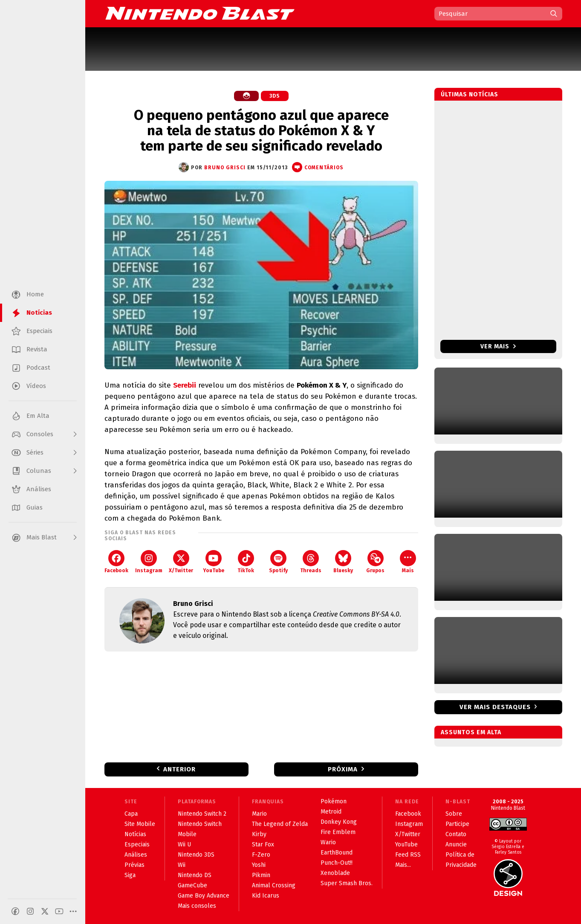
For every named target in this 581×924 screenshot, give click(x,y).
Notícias (135, 834)
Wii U (184, 844)
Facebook (116, 562)
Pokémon (334, 801)
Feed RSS (408, 855)
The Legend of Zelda (280, 824)
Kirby (259, 834)
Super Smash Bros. (347, 883)
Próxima (343, 769)
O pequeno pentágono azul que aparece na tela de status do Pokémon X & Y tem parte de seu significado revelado (261, 130)
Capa (131, 814)
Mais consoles (197, 906)
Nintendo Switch (200, 824)
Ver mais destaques (495, 707)
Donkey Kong (339, 822)
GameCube (192, 885)
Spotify (278, 562)
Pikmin (261, 875)
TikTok (246, 562)
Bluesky (343, 562)
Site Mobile (140, 824)
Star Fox (263, 844)
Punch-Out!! (337, 863)
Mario (259, 814)
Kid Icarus (266, 896)
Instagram (149, 562)
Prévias (134, 865)
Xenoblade (335, 873)
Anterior (179, 769)
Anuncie (456, 844)
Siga (130, 875)
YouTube (214, 562)
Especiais (137, 844)
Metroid (331, 812)
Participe (457, 824)
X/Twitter (181, 562)
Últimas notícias (470, 94)
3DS (275, 96)
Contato (456, 834)
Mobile (187, 834)
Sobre (454, 814)
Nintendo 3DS (196, 855)
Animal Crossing (274, 885)
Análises (136, 855)
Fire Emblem (338, 832)
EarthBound (337, 853)
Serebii (185, 385)
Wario (328, 842)
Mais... (403, 865)
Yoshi (259, 865)
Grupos (375, 562)
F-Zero (261, 855)
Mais (408, 562)
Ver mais (498, 346)
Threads (311, 562)
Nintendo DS (195, 875)
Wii (182, 865)
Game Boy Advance (204, 896)
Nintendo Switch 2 (202, 814)
